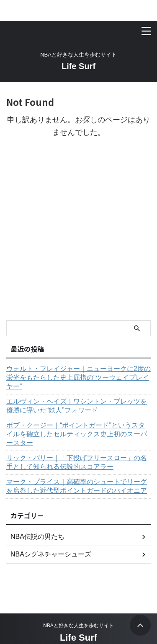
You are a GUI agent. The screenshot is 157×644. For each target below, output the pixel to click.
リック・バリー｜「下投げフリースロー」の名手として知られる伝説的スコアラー (77, 462)
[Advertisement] (78, 238)
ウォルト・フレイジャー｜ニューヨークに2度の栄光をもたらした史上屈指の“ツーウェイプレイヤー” (78, 377)
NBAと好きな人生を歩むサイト (78, 626)
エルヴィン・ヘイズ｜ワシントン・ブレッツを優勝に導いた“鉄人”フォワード (77, 406)
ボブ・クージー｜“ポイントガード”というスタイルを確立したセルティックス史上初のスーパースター (77, 434)
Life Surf (78, 66)
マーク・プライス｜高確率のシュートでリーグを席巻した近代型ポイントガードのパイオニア (77, 486)
